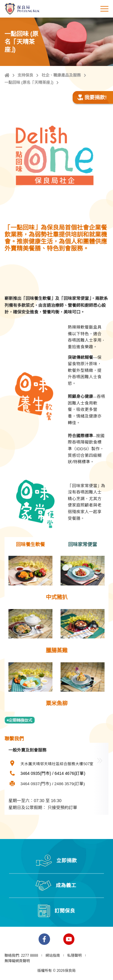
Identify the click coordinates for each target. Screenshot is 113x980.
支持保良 (25, 75)
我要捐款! (92, 98)
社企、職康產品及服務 (61, 75)
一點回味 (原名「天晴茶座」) (29, 82)
